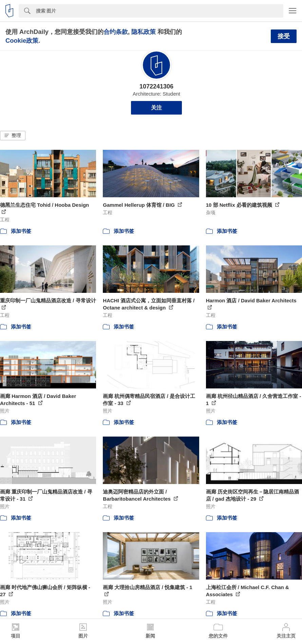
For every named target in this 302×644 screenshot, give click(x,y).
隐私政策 (144, 32)
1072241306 (156, 86)
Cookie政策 (22, 41)
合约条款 (116, 32)
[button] (13, 136)
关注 (156, 108)
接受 (284, 36)
